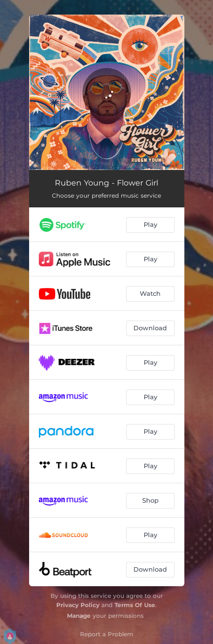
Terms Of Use (135, 605)
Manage (79, 616)
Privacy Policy (78, 605)
